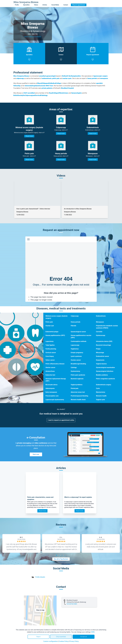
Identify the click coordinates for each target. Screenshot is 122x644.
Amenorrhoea (50, 371)
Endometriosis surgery (104, 385)
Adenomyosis (50, 388)
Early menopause (51, 392)
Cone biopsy (50, 356)
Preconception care (52, 396)
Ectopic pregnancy (77, 353)
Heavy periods (76, 322)
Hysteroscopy (101, 335)
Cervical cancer (51, 353)
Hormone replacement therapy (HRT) (56, 380)
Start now (36, 454)
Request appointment (79, 5)
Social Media (55, 5)
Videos (36, 5)
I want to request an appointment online (61, 420)
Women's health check (78, 400)
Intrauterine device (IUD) (104, 341)
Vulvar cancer (50, 360)
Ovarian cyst (50, 326)
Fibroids (73, 326)
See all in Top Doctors (61, 559)
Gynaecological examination (105, 367)
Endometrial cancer (102, 356)
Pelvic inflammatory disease (55, 364)
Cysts (98, 388)
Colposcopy (75, 316)
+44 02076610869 (72, 604)
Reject (38, 637)
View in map (40, 610)
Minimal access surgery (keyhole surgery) (57, 317)
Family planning (51, 349)
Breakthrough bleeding (78, 364)
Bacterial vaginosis (77, 379)
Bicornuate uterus (51, 385)
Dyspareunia (100, 360)
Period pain (75, 388)
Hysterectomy (75, 371)
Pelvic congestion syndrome (105, 379)
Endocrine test (50, 375)
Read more (29, 136)
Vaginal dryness (101, 364)
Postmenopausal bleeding (79, 396)
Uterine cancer (50, 367)
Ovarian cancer (76, 360)
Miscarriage (100, 353)
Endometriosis (101, 316)
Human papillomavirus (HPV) (55, 335)
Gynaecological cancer (78, 332)
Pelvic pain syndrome (78, 375)
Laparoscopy (75, 345)
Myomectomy (101, 392)
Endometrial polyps (52, 332)
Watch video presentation (33, 37)
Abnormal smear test (78, 392)
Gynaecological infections (105, 371)
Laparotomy (50, 341)
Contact (66, 5)
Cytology (74, 367)
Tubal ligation (50, 345)
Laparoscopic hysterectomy (55, 400)
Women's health (101, 396)
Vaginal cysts (100, 400)
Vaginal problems (77, 385)
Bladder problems (102, 375)
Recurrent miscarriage (103, 345)
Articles (45, 5)
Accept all (84, 637)
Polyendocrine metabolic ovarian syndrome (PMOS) (107, 327)
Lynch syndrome (76, 356)
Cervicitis (99, 332)
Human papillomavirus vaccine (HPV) (81, 337)
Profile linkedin (40, 577)
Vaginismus (75, 349)
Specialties (26, 5)
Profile (17, 5)
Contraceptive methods (79, 341)
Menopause (100, 322)
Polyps (98, 349)
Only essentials (61, 637)
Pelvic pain (49, 322)
